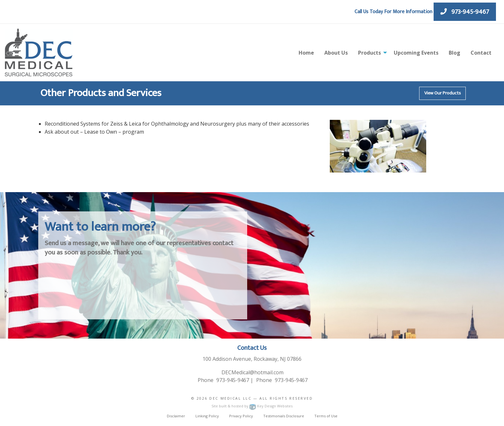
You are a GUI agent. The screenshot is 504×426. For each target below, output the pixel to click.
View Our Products (443, 93)
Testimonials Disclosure (284, 416)
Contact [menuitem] (481, 53)
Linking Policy (207, 416)
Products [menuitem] (369, 53)
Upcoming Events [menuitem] (416, 53)
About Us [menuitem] (336, 53)
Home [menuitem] (306, 53)
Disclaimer (176, 416)
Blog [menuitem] (455, 53)
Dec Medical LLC (230, 398)
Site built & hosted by (252, 406)
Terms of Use (326, 416)
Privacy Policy (241, 416)
